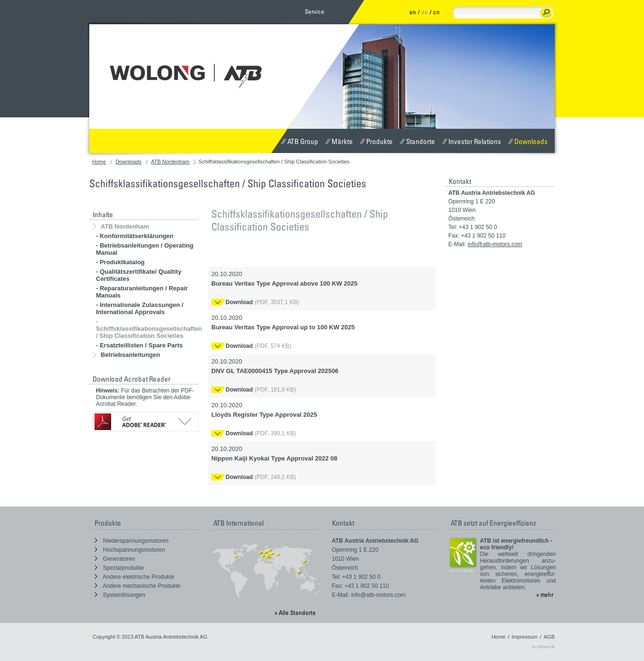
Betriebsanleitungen (126, 355)
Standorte (417, 141)
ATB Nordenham (170, 162)
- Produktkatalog (120, 262)
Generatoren (115, 559)
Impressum (524, 637)
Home (99, 162)
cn (436, 12)
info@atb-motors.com (495, 244)
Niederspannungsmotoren (132, 541)
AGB (549, 637)
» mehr (545, 594)
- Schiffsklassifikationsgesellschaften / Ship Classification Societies (149, 329)
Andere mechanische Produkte (138, 586)
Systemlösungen (120, 595)
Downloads (528, 141)
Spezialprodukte (119, 568)
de (425, 12)
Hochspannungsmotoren (130, 550)
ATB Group (300, 141)
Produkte (376, 141)
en (413, 12)
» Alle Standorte (295, 613)
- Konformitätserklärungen (135, 236)
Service (315, 11)
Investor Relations (472, 141)
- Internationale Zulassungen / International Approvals (140, 308)
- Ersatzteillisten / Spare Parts (139, 345)
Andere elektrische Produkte (134, 577)
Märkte (339, 141)
